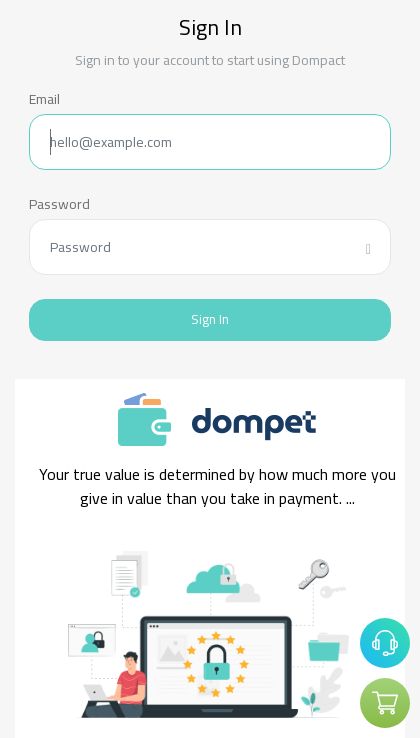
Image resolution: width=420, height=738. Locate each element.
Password (59, 204)
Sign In (210, 319)
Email (44, 99)
